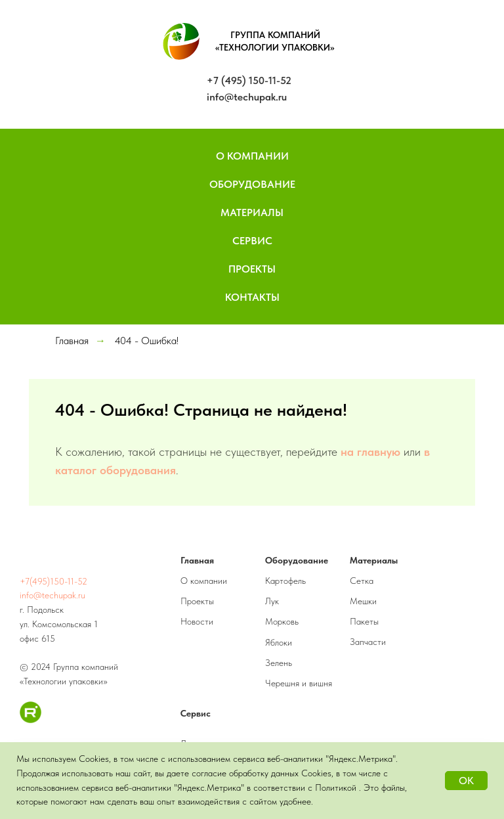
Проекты (252, 269)
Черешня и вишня (299, 683)
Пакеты (364, 621)
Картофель (285, 581)
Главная (72, 341)
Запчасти (368, 642)
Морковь (282, 621)
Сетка (362, 581)
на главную (370, 452)
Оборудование (252, 184)
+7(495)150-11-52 (53, 581)
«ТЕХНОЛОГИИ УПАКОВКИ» (275, 47)
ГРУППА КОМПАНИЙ (275, 35)
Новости (197, 621)
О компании (204, 581)
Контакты (252, 297)
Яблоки (279, 642)
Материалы (252, 212)
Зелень (279, 663)
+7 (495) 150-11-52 (249, 80)
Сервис (252, 241)
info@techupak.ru (247, 97)
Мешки (363, 601)
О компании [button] (252, 156)
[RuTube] (31, 719)
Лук (272, 601)
